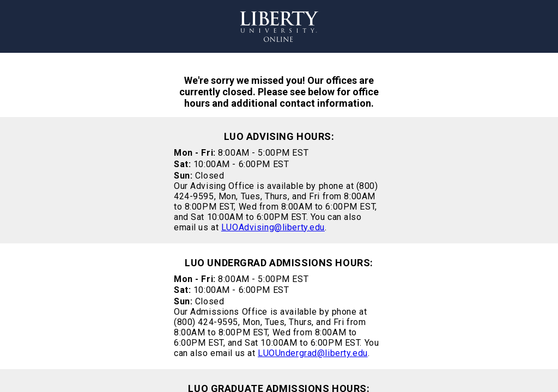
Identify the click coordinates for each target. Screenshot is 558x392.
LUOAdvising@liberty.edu (273, 227)
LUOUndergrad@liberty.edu (313, 353)
